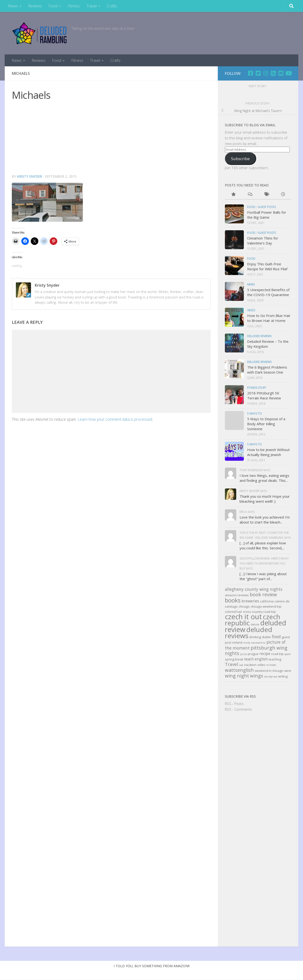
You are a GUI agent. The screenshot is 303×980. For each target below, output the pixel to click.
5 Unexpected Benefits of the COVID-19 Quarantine (268, 292)
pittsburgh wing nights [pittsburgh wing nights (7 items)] (256, 650)
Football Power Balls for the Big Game (267, 215)
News (13, 6)
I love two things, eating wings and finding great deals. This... (264, 478)
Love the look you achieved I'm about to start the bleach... (265, 520)
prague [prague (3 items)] (253, 654)
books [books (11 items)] (233, 600)
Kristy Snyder (30, 176)
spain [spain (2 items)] (288, 654)
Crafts (112, 6)
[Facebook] (250, 73)
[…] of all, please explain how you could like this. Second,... (263, 545)
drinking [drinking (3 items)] (255, 637)
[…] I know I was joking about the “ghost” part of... (263, 576)
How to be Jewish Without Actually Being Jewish (268, 452)
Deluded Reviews (259, 336)
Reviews (35, 6)
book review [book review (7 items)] (263, 594)
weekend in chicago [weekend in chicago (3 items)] (269, 671)
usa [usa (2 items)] (241, 665)
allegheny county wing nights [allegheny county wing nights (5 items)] (254, 589)
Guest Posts (267, 207)
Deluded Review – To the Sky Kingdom (268, 344)
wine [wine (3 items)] (288, 671)
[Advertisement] (111, 138)
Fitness (74, 6)
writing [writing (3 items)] (283, 676)
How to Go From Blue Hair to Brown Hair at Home (269, 318)
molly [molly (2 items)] (247, 643)
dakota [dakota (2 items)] (255, 624)
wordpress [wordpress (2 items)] (271, 677)
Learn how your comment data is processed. (115, 419)
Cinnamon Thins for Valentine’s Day (263, 241)
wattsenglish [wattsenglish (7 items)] (239, 670)
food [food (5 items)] (276, 637)
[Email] (281, 73)
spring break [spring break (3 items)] (234, 659)
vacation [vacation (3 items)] (250, 665)
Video (251, 310)
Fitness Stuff (257, 388)
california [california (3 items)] (267, 601)
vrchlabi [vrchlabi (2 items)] (271, 665)
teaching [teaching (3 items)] (275, 659)
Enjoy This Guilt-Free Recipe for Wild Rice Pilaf (267, 266)
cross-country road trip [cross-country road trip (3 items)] (259, 612)
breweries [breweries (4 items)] (250, 601)
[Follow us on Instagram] (266, 73)
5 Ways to (254, 413)
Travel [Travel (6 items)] (232, 664)
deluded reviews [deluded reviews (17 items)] (249, 632)
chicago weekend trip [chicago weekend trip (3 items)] (266, 606)
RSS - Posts (234, 704)
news (251, 284)
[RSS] (273, 73)
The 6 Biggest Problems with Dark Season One (267, 370)
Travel (91, 6)
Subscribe (240, 159)
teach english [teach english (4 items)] (256, 659)
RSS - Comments (238, 709)
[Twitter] (258, 73)
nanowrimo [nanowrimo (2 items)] (258, 643)
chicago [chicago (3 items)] (244, 606)
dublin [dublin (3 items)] (267, 637)
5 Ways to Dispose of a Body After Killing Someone (266, 424)
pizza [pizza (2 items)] (244, 654)
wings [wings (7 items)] (257, 676)
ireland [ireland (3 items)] (237, 642)
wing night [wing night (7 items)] (237, 676)
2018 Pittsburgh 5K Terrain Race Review (264, 395)
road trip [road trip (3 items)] (277, 654)
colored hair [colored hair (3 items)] (234, 612)
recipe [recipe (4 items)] (265, 654)
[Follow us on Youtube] (288, 73)
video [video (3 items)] (261, 665)
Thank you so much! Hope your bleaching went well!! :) (265, 499)
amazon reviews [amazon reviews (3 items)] (237, 595)
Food (53, 6)
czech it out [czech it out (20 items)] (243, 617)
